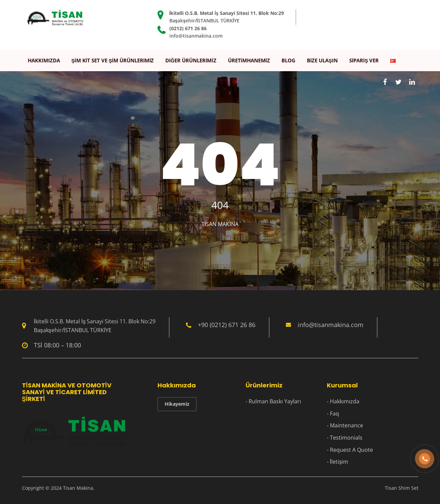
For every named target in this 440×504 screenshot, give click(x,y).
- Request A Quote (350, 450)
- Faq (333, 414)
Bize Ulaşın (322, 60)
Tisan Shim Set (402, 488)
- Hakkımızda (343, 401)
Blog (288, 60)
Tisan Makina (220, 224)
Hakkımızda (44, 60)
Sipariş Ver (364, 60)
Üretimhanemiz (249, 60)
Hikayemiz (177, 404)
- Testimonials (345, 438)
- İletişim (338, 462)
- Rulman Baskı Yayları (273, 401)
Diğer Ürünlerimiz (191, 60)
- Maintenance (345, 425)
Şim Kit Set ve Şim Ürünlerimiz (113, 60)
